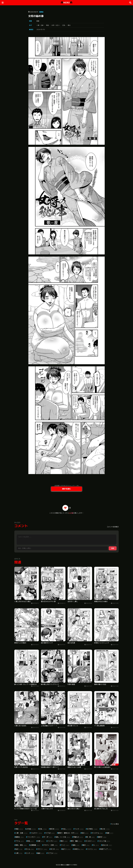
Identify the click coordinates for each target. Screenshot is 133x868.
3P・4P (48, 837)
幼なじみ (107, 845)
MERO (67, 3)
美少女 (105, 829)
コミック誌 (104, 841)
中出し (67, 829)
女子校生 (92, 829)
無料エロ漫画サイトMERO (69, 865)
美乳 (31, 841)
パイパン (92, 849)
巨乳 (64, 25)
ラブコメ (52, 853)
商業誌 (41, 12)
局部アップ (106, 849)
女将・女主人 (56, 25)
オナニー (42, 849)
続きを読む (66, 489)
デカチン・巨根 (50, 845)
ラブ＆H (50, 833)
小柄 (19, 853)
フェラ (79, 829)
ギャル (30, 849)
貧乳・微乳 (21, 845)
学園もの (78, 837)
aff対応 (31, 829)
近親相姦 (35, 845)
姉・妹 (91, 837)
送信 (113, 548)
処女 (85, 833)
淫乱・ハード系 (63, 837)
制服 (110, 833)
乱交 (19, 849)
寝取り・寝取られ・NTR (68, 833)
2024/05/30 (41, 29)
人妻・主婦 (40, 25)
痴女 (69, 25)
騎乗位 (20, 837)
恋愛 (41, 841)
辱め (64, 841)
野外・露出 (77, 841)
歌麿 (38, 21)
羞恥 (76, 845)
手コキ (55, 849)
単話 (47, 25)
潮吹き (102, 837)
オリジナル (97, 833)
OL (96, 845)
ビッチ (30, 853)
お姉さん (79, 849)
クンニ (65, 845)
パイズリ (52, 841)
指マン (66, 849)
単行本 (54, 829)
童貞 (41, 853)
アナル (20, 841)
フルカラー (36, 833)
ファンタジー (34, 837)
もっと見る (115, 824)
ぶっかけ (90, 841)
